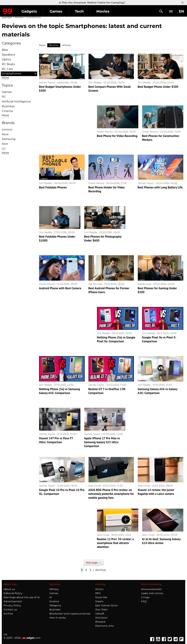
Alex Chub (95, 486)
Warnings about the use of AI (22, 597)
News (42, 45)
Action (99, 589)
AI (51, 597)
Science (54, 601)
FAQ (144, 601)
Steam (99, 601)
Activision (101, 618)
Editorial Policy (13, 593)
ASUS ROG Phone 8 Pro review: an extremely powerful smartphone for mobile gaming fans (111, 494)
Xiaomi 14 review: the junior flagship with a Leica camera (156, 492)
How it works (58, 618)
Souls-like (101, 597)
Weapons (55, 605)
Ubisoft (100, 614)
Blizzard (100, 622)
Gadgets (29, 11)
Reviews (19, 17)
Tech (79, 11)
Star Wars (101, 609)
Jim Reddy (95, 82)
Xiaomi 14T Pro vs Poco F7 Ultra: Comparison (56, 440)
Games (56, 11)
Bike (5, 50)
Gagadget (8, 10)
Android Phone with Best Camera (60, 288)
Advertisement (13, 601)
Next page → (93, 563)
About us (9, 589)
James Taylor (47, 82)
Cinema (7, 111)
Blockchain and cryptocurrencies (70, 614)
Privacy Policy (12, 605)
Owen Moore (105, 132)
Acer (5, 144)
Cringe (145, 597)
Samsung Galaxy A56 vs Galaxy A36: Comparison (157, 391)
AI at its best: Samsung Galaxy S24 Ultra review (161, 541)
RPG (98, 593)
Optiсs (6, 59)
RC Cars (7, 69)
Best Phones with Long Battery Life (160, 187)
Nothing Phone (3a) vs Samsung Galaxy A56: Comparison (59, 391)
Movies (103, 11)
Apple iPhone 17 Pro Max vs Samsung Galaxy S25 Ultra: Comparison (102, 442)
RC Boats (8, 64)
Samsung (9, 139)
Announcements (151, 589)
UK (5, 634)
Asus (5, 134)
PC (4, 97)
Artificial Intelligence (16, 101)
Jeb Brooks (95, 284)
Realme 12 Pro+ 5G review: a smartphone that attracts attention (115, 543)
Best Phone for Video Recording (117, 136)
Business (8, 106)
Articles (66, 45)
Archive (101, 570)
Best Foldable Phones (53, 187)
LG (4, 149)
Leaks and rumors (152, 593)
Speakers (8, 55)
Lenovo (7, 129)
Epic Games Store (106, 605)
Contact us (10, 609)
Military (54, 589)
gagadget (7, 17)
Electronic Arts (104, 626)
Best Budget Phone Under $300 (158, 87)
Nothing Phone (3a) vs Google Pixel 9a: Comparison (116, 339)
